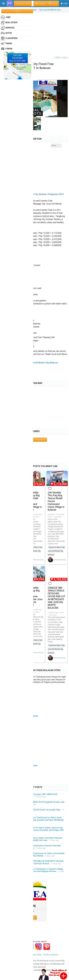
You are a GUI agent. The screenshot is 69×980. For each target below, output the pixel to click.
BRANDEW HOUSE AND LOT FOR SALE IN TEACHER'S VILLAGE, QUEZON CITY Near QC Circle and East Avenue (36, 862)
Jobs (6, 17)
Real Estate (9, 23)
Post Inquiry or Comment (35, 440)
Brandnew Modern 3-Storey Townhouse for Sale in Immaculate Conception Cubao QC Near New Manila (36, 855)
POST (17, 11)
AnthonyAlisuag (37, 560)
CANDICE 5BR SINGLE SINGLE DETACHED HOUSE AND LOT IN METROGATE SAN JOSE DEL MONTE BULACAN (57, 598)
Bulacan (33, 10)
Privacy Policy (35, 955)
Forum (7, 49)
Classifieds (9, 38)
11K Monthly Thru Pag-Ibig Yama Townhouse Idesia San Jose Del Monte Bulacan (34, 596)
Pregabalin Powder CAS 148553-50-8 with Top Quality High (34, 810)
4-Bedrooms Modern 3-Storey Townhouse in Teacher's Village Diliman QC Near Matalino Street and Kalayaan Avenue (35, 870)
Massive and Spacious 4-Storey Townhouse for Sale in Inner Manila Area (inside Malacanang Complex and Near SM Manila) (36, 819)
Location (40, 3)
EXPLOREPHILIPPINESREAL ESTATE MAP (18, 58)
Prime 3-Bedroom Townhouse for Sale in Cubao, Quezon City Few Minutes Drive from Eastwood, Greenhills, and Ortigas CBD (36, 829)
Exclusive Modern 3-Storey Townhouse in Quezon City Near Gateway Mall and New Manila (34, 847)
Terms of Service (50, 955)
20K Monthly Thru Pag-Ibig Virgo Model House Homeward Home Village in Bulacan (34, 501)
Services (8, 28)
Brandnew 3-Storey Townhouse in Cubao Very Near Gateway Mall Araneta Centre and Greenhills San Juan (35, 839)
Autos (6, 33)
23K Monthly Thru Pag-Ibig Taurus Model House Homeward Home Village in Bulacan (56, 501)
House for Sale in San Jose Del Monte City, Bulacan (34, 551)
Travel (7, 44)
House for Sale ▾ (23, 3)
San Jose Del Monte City (50, 10)
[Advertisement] (34, 32)
